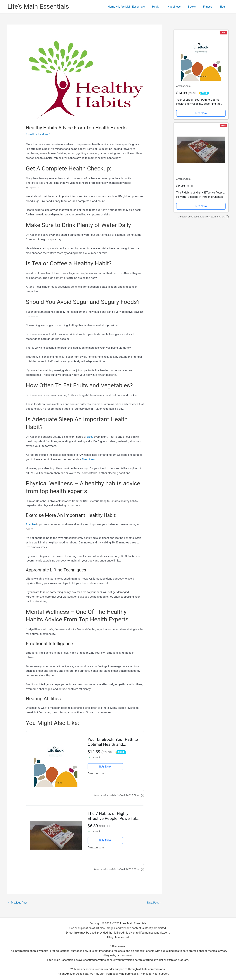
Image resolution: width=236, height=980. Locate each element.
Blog (223, 7)
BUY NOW (105, 767)
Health (164, 7)
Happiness (181, 7)
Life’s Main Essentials (38, 7)
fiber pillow (89, 459)
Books (197, 7)
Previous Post (18, 903)
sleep (90, 437)
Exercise (31, 524)
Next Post (154, 903)
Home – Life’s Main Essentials (136, 7)
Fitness (210, 7)
